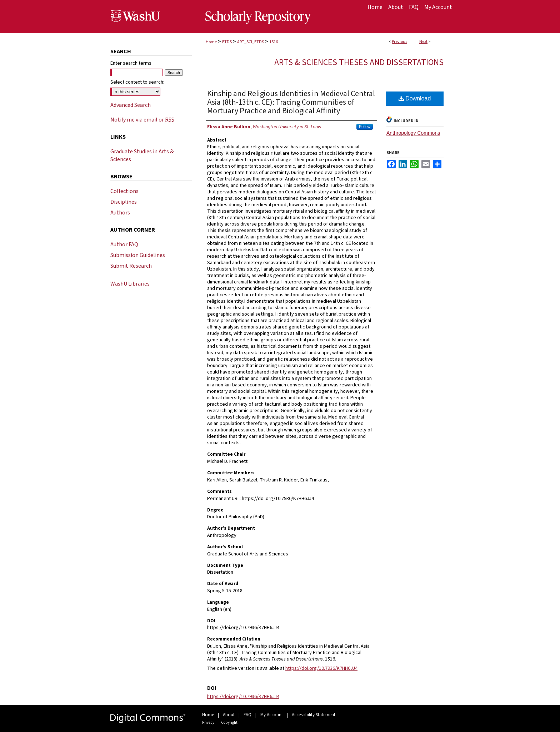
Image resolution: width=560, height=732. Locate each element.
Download (415, 98)
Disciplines (124, 202)
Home (211, 42)
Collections (124, 191)
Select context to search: (137, 82)
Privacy (208, 723)
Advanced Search (131, 105)
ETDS (227, 42)
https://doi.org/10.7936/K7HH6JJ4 (321, 668)
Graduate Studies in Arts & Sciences (142, 155)
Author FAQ (124, 244)
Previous (399, 42)
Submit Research (131, 266)
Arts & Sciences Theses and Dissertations (359, 62)
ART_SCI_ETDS (251, 42)
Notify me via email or (142, 120)
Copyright (229, 723)
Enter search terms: (131, 63)
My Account (272, 715)
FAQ (247, 715)
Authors (120, 213)
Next (423, 42)
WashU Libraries (130, 284)
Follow (365, 127)
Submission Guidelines (138, 255)
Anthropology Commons (413, 133)
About (229, 715)
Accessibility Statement (314, 715)
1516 (274, 42)
